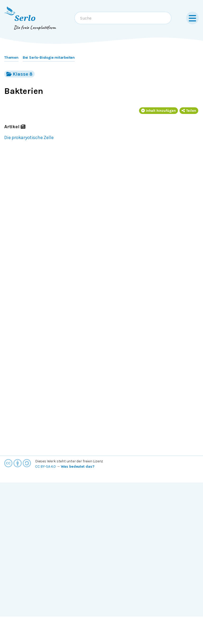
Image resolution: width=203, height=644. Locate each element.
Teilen (189, 111)
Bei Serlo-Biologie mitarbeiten (49, 57)
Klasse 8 (19, 74)
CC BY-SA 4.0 (45, 466)
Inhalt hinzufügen (159, 111)
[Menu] (192, 18)
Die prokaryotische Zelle (29, 137)
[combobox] (123, 18)
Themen (11, 57)
